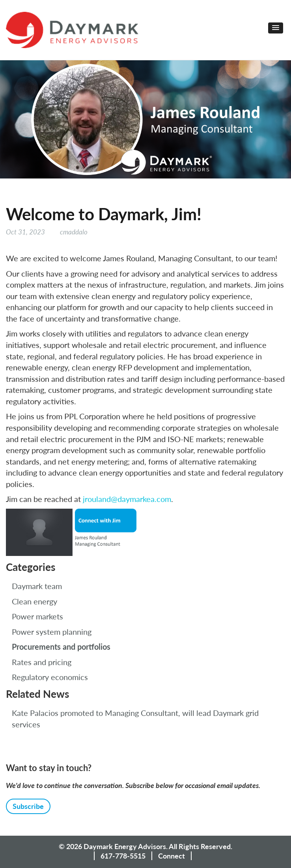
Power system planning (52, 632)
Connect (172, 856)
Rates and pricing (42, 662)
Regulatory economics (50, 677)
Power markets (37, 616)
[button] (276, 28)
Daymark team (37, 586)
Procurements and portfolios (61, 647)
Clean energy (35, 601)
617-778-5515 (123, 856)
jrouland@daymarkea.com (127, 499)
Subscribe (28, 806)
